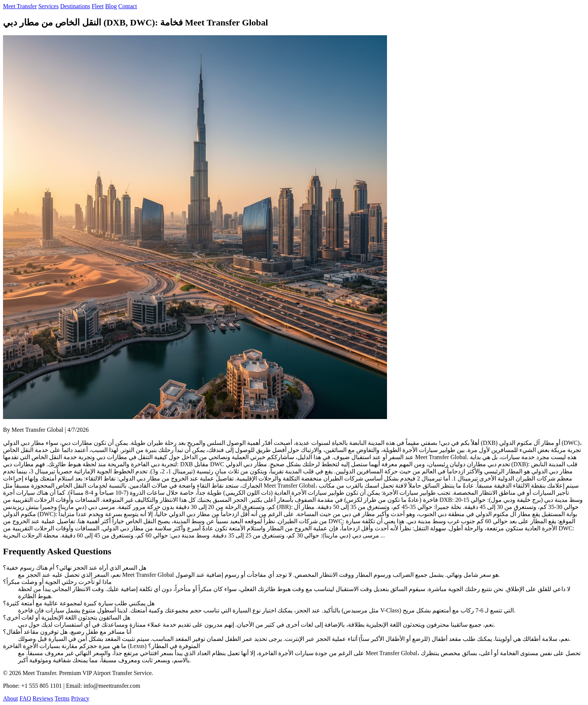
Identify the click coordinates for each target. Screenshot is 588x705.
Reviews (43, 698)
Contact (128, 6)
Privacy (80, 698)
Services (48, 6)
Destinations (75, 6)
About (10, 698)
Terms (62, 698)
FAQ (25, 698)
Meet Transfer (20, 6)
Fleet (97, 6)
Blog (111, 6)
